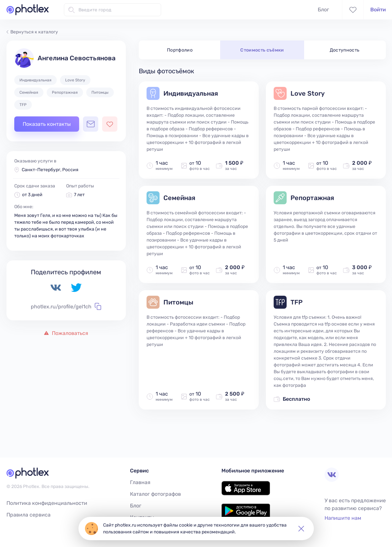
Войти (378, 10)
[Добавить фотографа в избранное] (110, 124)
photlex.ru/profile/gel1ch (66, 306)
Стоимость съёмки (262, 50)
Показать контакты (47, 124)
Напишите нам (343, 518)
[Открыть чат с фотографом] (91, 124)
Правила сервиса (29, 515)
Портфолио (180, 50)
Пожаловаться (66, 333)
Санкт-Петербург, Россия (50, 170)
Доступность (345, 50)
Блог (323, 10)
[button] (301, 529)
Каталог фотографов (155, 494)
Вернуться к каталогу (32, 32)
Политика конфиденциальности (47, 503)
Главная (140, 482)
